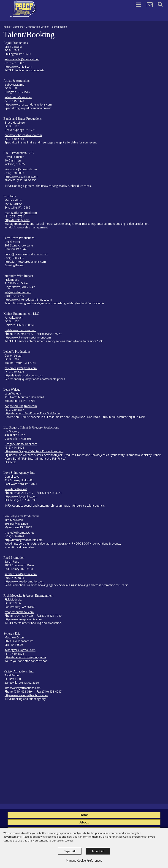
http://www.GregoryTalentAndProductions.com (34, 451)
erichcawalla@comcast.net (22, 59)
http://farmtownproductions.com (25, 262)
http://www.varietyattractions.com (26, 695)
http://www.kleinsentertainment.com (28, 337)
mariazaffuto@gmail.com (21, 213)
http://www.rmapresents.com (23, 619)
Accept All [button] (98, 851)
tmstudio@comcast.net (19, 532)
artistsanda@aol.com (18, 97)
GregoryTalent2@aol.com (21, 444)
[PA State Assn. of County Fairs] (24, 9)
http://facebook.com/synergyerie (25, 657)
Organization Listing (37, 27)
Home (7, 27)
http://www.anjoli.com (18, 66)
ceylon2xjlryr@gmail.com (21, 368)
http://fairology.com (17, 220)
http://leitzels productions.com (24, 375)
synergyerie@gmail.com (20, 650)
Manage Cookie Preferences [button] (84, 860)
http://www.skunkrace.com (21, 177)
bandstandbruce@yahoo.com (23, 135)
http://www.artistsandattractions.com (28, 104)
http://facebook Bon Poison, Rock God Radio (32, 413)
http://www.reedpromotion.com (24, 581)
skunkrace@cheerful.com (21, 169)
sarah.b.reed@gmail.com (21, 574)
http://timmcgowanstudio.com (24, 540)
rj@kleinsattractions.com (20, 330)
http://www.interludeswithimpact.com (28, 299)
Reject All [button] (70, 851)
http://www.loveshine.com (21, 496)
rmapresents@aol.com (19, 612)
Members (18, 27)
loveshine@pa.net (16, 489)
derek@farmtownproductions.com (26, 254)
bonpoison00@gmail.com (21, 406)
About (84, 822)
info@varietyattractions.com (23, 688)
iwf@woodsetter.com (18, 292)
